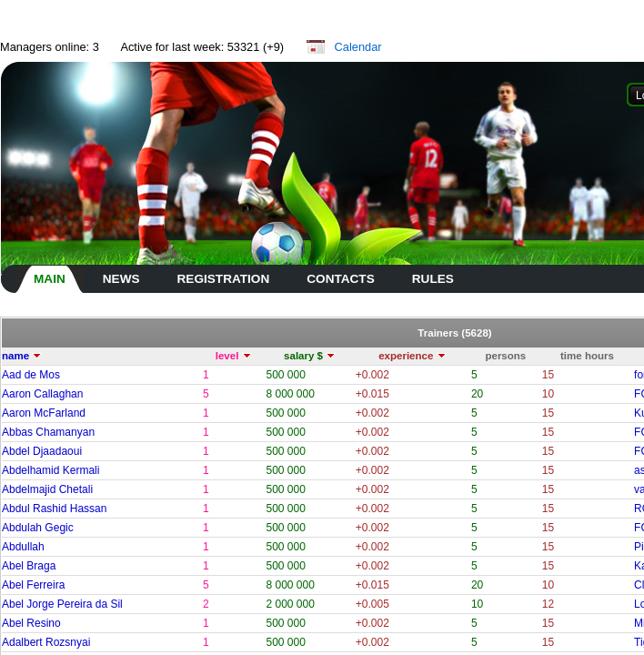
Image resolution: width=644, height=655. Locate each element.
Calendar (358, 47)
